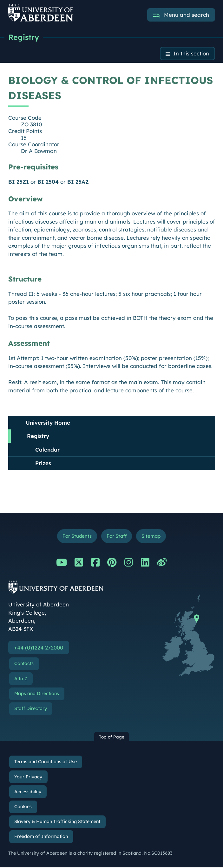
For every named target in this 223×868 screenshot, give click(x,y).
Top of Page (112, 737)
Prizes (43, 463)
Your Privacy (28, 777)
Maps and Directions (37, 694)
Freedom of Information (41, 837)
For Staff (117, 536)
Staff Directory (31, 709)
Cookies (23, 807)
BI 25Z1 (19, 182)
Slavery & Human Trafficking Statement (57, 822)
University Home (48, 423)
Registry (24, 37)
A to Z (21, 679)
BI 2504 (48, 182)
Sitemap (152, 536)
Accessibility (28, 792)
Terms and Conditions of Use (46, 762)
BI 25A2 (78, 182)
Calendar (47, 450)
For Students (76, 536)
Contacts (24, 664)
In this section (191, 54)
